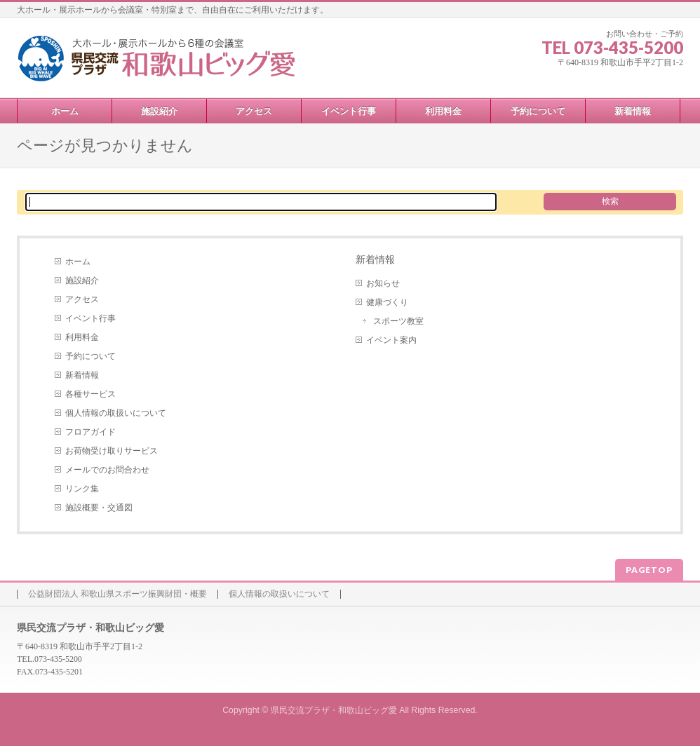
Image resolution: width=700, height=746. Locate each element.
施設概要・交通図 (99, 508)
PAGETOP (649, 570)
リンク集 (82, 489)
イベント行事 (90, 318)
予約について (90, 356)
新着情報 (82, 375)
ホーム (78, 262)
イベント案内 (391, 340)
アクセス (82, 299)
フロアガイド (90, 432)
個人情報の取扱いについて (116, 413)
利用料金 (82, 337)
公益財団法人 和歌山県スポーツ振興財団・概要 (117, 594)
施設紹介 (82, 280)
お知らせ (383, 283)
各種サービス (90, 394)
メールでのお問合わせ (107, 470)
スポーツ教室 (398, 321)
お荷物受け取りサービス (112, 451)
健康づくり (387, 302)
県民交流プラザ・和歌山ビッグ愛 (334, 710)
